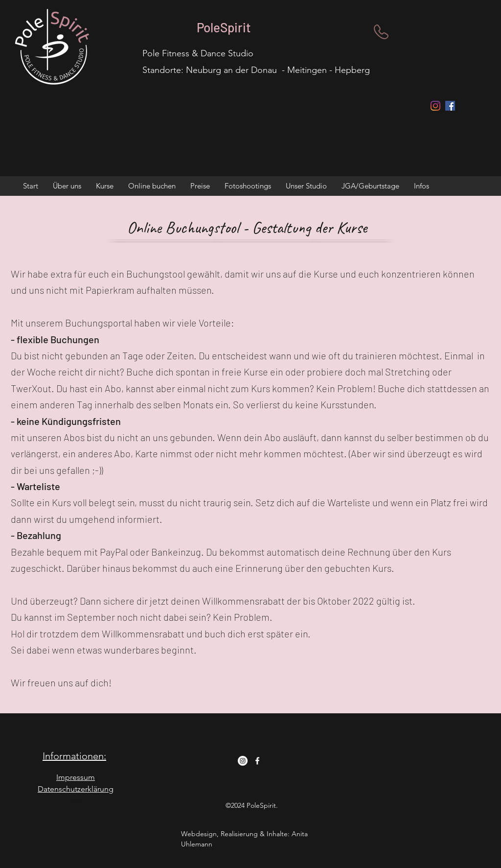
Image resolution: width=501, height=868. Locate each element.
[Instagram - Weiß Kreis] (243, 761)
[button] (67, 186)
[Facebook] (257, 761)
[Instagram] (435, 106)
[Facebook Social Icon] (450, 106)
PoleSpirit (224, 27)
